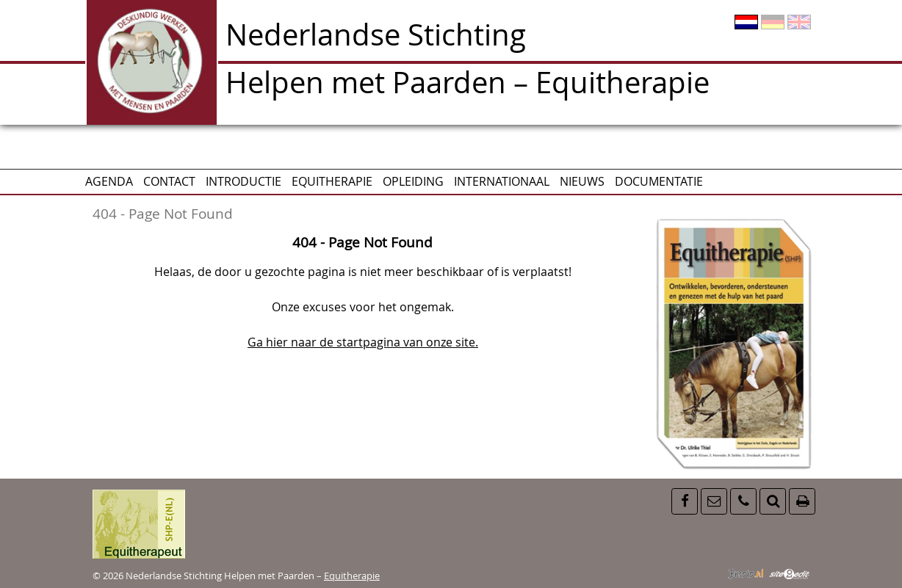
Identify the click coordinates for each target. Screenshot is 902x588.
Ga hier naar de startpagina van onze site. (363, 342)
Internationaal (502, 181)
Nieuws (582, 181)
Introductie (243, 181)
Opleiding (413, 181)
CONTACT (169, 181)
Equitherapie (332, 181)
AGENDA (109, 181)
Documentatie (659, 181)
